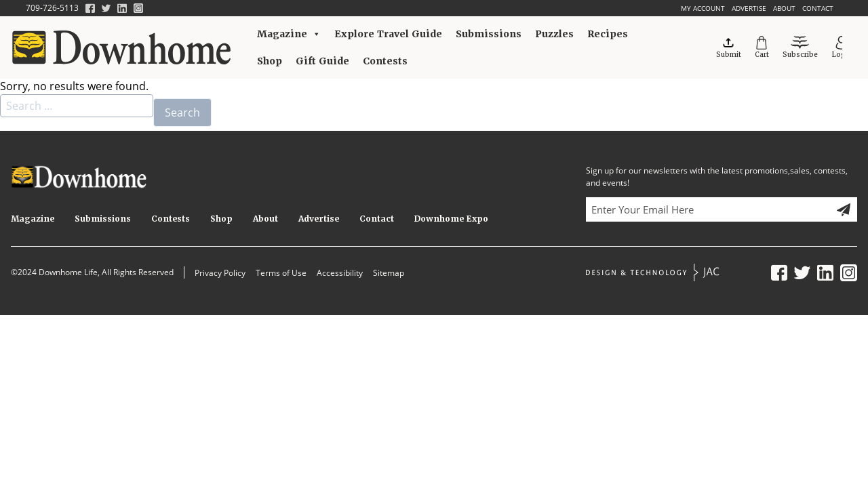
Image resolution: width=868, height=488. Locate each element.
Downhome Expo (451, 219)
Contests (385, 61)
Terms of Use (281, 273)
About (784, 8)
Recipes (608, 34)
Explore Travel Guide (388, 34)
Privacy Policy (220, 273)
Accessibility (340, 273)
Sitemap (389, 273)
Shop (270, 61)
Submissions (489, 34)
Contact (818, 8)
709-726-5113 (52, 8)
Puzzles (554, 34)
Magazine (289, 34)
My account (703, 8)
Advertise (749, 8)
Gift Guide (322, 61)
